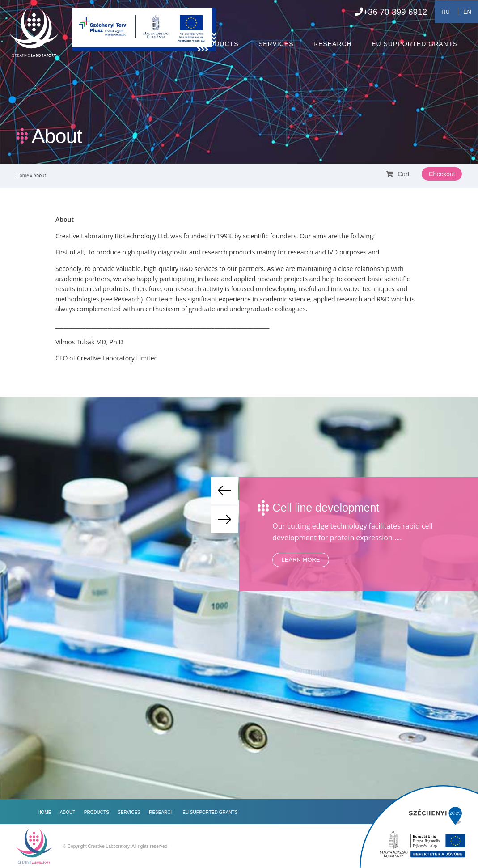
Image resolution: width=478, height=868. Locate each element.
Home (126, 44)
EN (467, 12)
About (168, 44)
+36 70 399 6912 (391, 12)
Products (219, 44)
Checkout (442, 174)
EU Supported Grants (414, 44)
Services (276, 44)
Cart (398, 174)
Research (333, 44)
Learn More (301, 560)
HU (446, 12)
